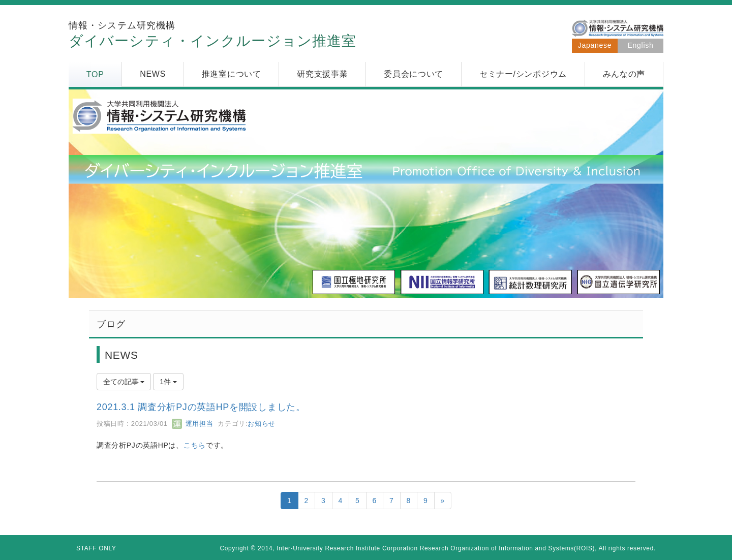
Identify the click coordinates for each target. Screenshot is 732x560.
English (641, 45)
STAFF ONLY (96, 548)
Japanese (595, 45)
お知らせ (262, 424)
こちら (195, 445)
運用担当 (192, 424)
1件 (168, 382)
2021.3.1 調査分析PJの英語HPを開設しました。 (201, 407)
